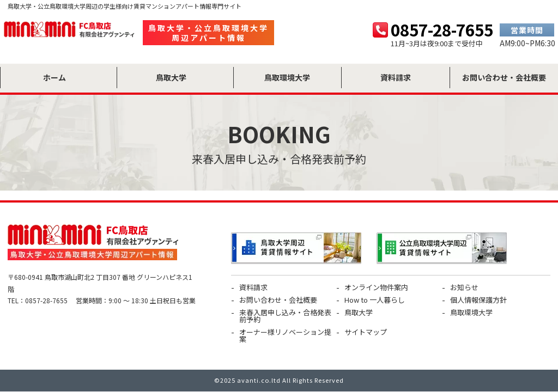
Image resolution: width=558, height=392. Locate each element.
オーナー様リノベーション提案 (285, 335)
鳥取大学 (359, 312)
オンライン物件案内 (376, 287)
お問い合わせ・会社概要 (278, 300)
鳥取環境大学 (471, 312)
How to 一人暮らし (375, 300)
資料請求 (253, 287)
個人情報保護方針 (478, 300)
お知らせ (464, 287)
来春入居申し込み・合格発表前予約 (285, 316)
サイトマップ (366, 332)
